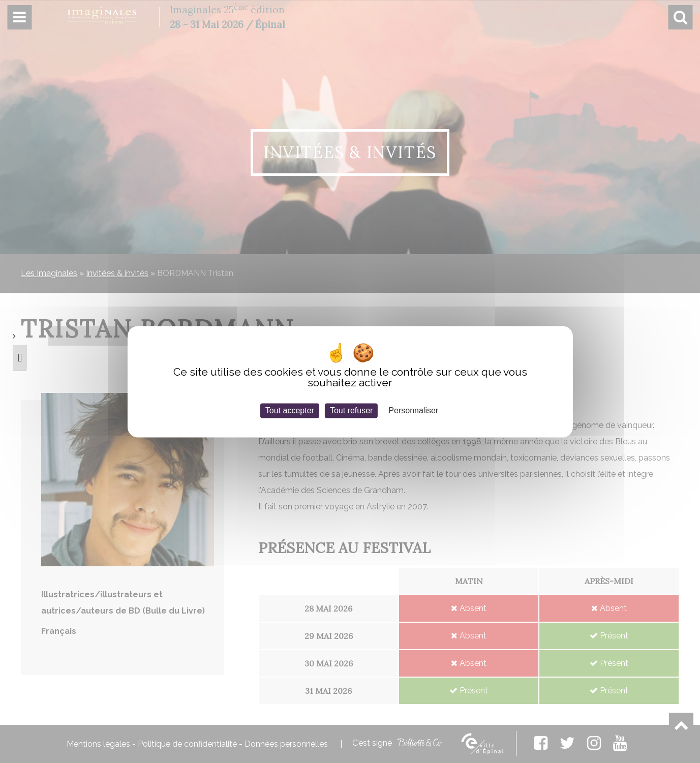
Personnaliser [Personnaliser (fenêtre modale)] (413, 410)
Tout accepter (290, 410)
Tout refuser (351, 410)
